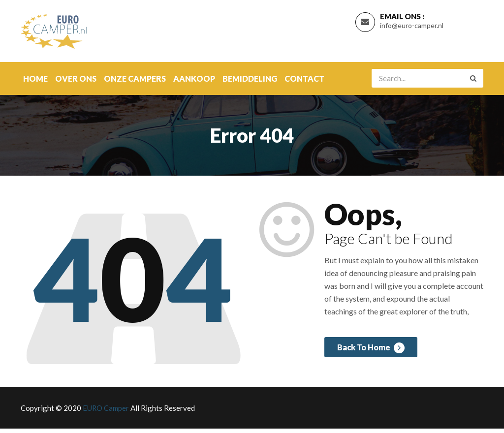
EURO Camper (106, 412)
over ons (76, 83)
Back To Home (369, 355)
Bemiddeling (250, 83)
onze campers (135, 83)
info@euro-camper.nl (412, 28)
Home (35, 83)
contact (304, 83)
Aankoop (194, 83)
